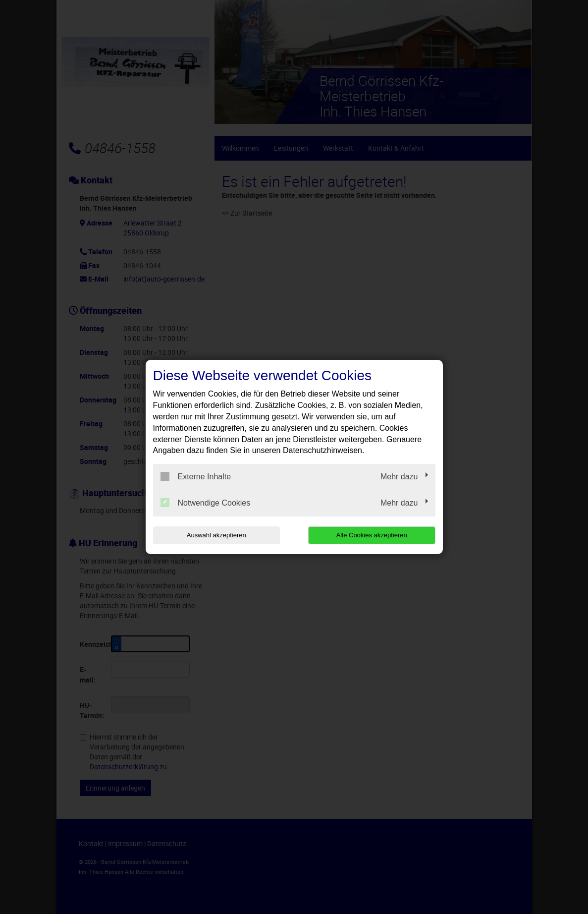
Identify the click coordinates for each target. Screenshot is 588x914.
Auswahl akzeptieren (216, 535)
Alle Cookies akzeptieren (372, 535)
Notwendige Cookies (206, 503)
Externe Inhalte (196, 476)
